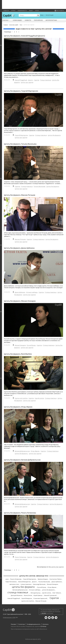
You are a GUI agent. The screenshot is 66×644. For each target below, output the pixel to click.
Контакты (46, 624)
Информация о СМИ (9, 617)
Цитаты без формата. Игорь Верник (18, 407)
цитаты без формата (23, 587)
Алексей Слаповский (50, 595)
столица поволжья (18, 592)
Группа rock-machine (21, 398)
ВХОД (42, 15)
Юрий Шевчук (38, 595)
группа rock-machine (28, 601)
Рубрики (6, 20)
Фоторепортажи (51, 20)
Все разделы (59, 10)
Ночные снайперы (32, 292)
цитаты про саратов (57, 567)
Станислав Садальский (40, 598)
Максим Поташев (20, 239)
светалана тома (14, 584)
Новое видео (17, 20)
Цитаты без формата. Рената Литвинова (20, 513)
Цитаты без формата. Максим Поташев (20, 195)
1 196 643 (43, 613)
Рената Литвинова (20, 557)
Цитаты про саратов (27, 82)
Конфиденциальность (34, 624)
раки (7, 579)
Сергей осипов (39, 398)
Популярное (38, 20)
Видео (31, 10)
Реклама (13, 624)
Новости (6, 10)
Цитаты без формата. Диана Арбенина (19, 248)
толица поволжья (26, 584)
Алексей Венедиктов (24, 582)
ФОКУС (37, 10)
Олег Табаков (57, 593)
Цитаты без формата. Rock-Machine (18, 354)
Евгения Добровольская (22, 451)
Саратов (36, 80)
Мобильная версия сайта (33, 639)
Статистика (22, 624)
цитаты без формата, (48, 590)
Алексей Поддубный (21, 80)
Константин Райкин (56, 579)
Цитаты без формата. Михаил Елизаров (20, 301)
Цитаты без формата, (21, 454)
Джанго (31, 80)
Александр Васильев (39, 584)
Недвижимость (22, 10)
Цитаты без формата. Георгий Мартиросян (21, 91)
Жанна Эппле (28, 595)
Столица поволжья (41, 135)
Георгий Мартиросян (21, 135)
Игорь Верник (35, 451)
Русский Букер (31, 345)
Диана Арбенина (20, 292)
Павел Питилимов (11, 582)
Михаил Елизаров (20, 345)
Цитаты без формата (54, 135)
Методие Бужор (36, 593)
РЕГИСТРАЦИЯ (49, 15)
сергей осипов (46, 593)
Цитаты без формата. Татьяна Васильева (20, 144)
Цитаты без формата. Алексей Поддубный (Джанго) (24, 36)
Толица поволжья (46, 80)
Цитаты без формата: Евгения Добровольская (22, 460)
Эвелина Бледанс (43, 579)
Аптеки (13, 10)
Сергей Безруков (27, 598)
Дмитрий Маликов (17, 595)
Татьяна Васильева (39, 186)
